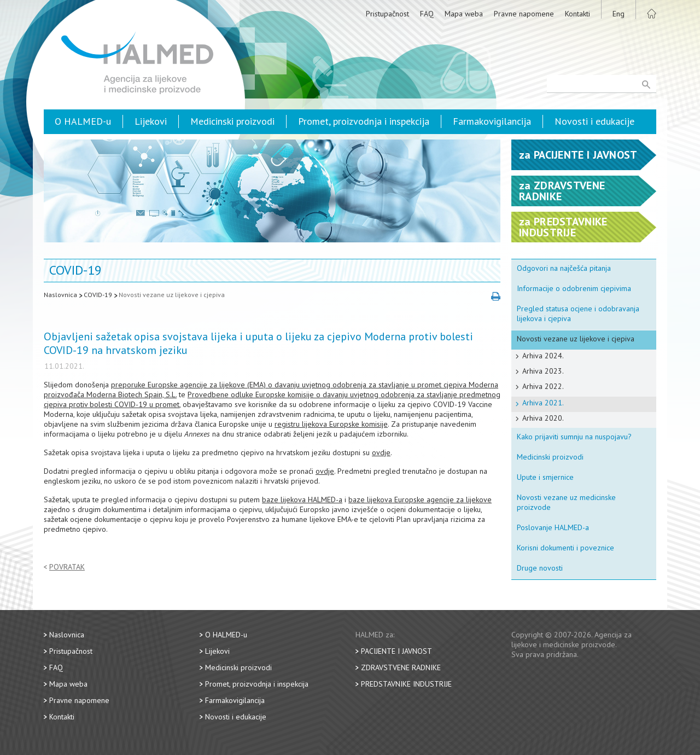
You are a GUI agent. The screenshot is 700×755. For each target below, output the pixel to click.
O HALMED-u (83, 121)
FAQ (427, 14)
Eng (619, 14)
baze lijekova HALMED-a (302, 500)
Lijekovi (151, 121)
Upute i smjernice (545, 477)
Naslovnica (60, 295)
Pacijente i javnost (396, 651)
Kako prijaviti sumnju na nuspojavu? (574, 437)
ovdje (381, 452)
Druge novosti (540, 568)
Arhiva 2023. (543, 371)
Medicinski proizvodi (232, 121)
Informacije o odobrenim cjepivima (574, 288)
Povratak (67, 567)
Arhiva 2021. (543, 403)
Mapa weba (464, 14)
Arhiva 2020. (543, 418)
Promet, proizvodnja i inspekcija (364, 121)
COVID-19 (98, 295)
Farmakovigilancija (492, 121)
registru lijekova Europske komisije (331, 424)
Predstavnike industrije (406, 684)
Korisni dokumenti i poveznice (565, 548)
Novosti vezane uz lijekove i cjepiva (172, 295)
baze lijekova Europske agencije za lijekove (420, 500)
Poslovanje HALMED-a (553, 527)
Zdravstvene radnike (401, 667)
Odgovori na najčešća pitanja (564, 268)
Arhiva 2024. (543, 356)
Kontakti (577, 14)
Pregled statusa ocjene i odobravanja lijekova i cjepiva (578, 313)
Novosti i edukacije (594, 121)
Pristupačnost (387, 14)
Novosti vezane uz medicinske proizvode (566, 502)
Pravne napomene (524, 14)
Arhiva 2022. (543, 386)
